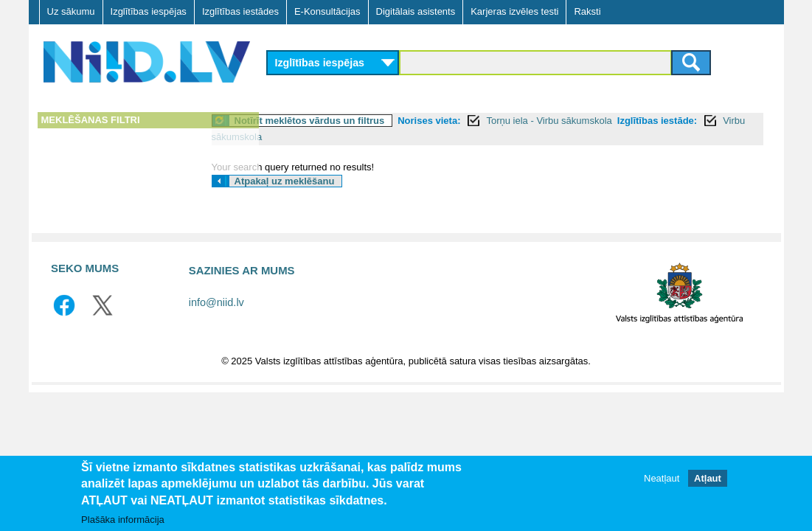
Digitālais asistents (416, 11)
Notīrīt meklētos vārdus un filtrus (369, 121)
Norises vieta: (488, 121)
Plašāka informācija (123, 520)
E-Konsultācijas (327, 11)
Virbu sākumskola (370, 137)
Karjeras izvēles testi (514, 11)
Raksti (587, 11)
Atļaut (708, 478)
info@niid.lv (216, 302)
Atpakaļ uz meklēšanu (344, 181)
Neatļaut (662, 478)
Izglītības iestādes (240, 11)
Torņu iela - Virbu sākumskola (608, 121)
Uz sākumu (71, 11)
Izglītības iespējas (149, 11)
